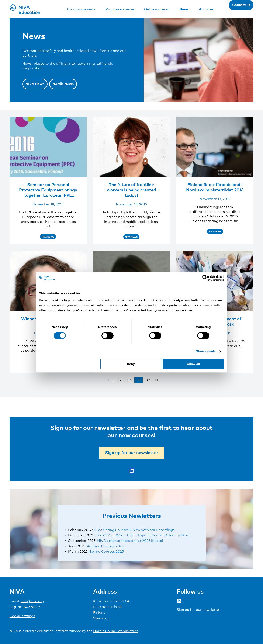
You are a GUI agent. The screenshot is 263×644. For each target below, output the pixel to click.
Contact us (241, 5)
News (184, 9)
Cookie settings (22, 616)
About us (206, 9)
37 (129, 380)
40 (157, 380)
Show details (206, 351)
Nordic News (63, 84)
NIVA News (35, 84)
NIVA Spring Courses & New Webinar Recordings (134, 530)
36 (120, 380)
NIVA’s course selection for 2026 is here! (130, 541)
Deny (131, 364)
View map (101, 618)
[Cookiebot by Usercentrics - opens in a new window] (205, 278)
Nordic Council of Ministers (116, 631)
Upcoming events (81, 9)
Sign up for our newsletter (132, 452)
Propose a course (120, 9)
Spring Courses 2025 (107, 551)
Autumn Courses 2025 (105, 546)
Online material (157, 9)
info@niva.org (32, 601)
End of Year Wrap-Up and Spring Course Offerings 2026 (143, 535)
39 (148, 380)
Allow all (193, 364)
